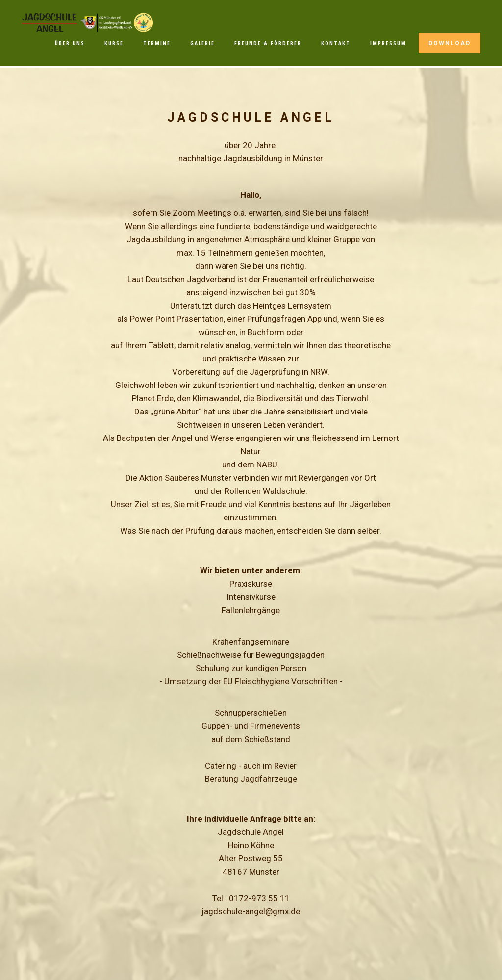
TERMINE (157, 43)
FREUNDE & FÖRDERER (268, 43)
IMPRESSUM (388, 43)
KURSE (114, 43)
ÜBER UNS (70, 43)
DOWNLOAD (450, 43)
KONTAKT (336, 43)
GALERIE (202, 43)
